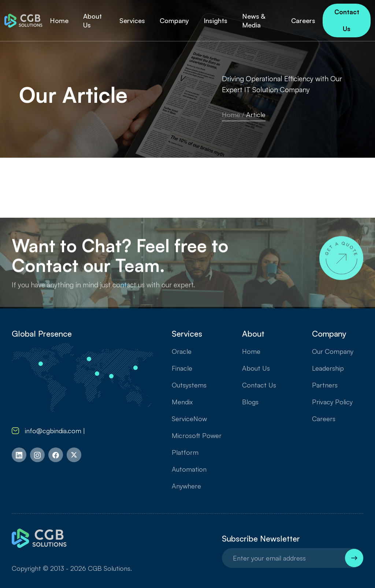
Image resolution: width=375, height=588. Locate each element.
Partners (325, 385)
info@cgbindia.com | (50, 431)
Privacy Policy (332, 402)
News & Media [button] (254, 20)
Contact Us (347, 20)
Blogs (250, 402)
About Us (256, 368)
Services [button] (132, 20)
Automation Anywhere (189, 477)
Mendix (182, 402)
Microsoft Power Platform (197, 444)
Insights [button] (216, 20)
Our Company (333, 351)
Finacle (182, 368)
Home (231, 115)
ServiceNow (189, 419)
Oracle (182, 351)
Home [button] (59, 20)
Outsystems (189, 385)
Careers (324, 419)
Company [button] (174, 20)
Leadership (328, 368)
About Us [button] (92, 20)
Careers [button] (303, 20)
